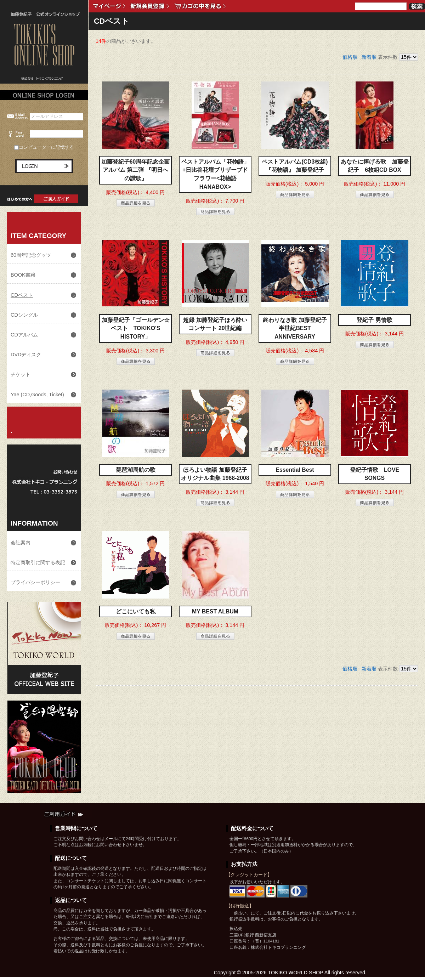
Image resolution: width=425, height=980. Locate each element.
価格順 (350, 57)
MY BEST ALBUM (215, 611)
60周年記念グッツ (31, 255)
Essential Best (295, 470)
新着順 (369, 57)
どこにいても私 (136, 611)
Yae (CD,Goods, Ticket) (37, 395)
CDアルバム (24, 335)
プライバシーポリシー (35, 582)
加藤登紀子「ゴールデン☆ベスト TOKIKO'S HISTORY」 (136, 328)
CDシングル (24, 315)
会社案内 (21, 543)
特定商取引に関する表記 (38, 562)
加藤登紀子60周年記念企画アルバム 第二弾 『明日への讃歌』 (136, 170)
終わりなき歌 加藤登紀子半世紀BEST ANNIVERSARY (295, 328)
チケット (21, 374)
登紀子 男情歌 (374, 320)
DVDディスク (26, 355)
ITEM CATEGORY (38, 236)
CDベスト (22, 295)
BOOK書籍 (23, 275)
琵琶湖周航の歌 (136, 470)
